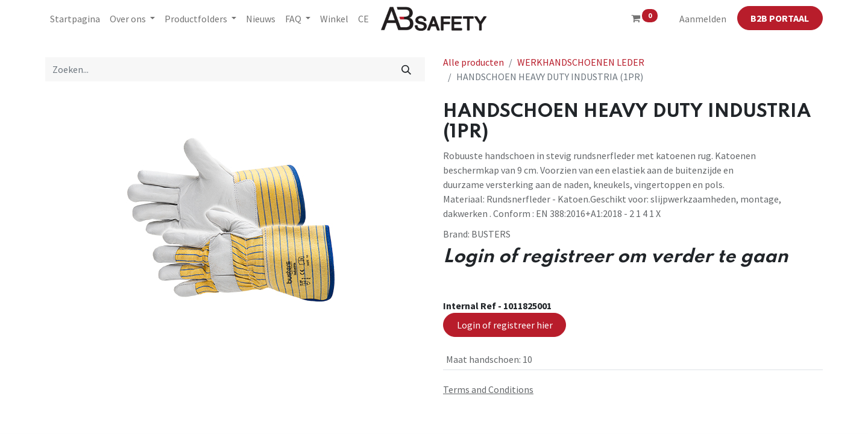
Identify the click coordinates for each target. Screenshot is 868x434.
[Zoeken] (407, 69)
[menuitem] (75, 19)
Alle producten (473, 62)
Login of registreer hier (505, 325)
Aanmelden (703, 19)
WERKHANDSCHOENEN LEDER (581, 62)
